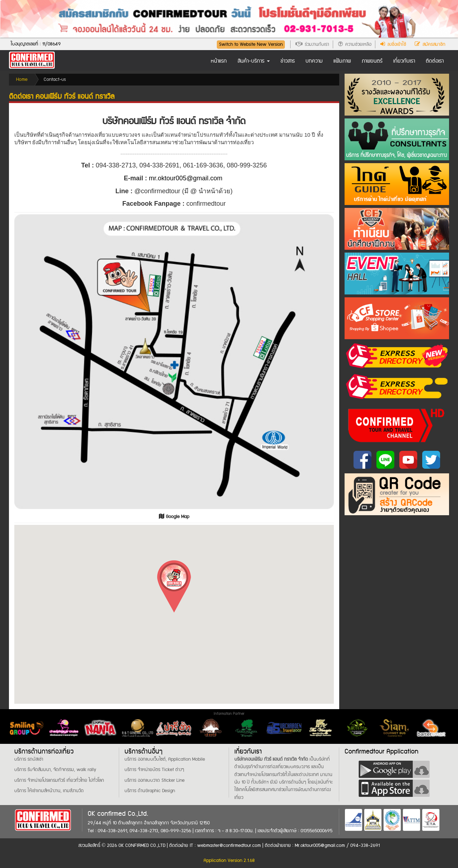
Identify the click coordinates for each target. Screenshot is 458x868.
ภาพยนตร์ (372, 61)
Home (22, 79)
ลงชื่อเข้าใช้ (393, 44)
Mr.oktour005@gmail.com (321, 845)
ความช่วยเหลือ (355, 44)
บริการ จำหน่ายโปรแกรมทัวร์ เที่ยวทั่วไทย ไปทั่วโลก (59, 780)
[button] (174, 587)
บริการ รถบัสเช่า (29, 759)
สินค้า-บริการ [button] (254, 61)
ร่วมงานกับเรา (312, 44)
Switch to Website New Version (251, 44)
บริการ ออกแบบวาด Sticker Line (155, 780)
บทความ (314, 61)
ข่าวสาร (288, 61)
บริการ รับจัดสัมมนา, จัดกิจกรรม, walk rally (55, 770)
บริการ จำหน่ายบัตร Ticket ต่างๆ (154, 770)
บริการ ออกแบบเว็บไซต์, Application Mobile (165, 759)
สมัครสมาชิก (430, 44)
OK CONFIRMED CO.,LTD (142, 845)
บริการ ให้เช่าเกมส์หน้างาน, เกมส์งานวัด (49, 791)
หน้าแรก (219, 61)
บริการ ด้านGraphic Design (150, 791)
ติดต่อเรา (435, 61)
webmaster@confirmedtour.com (229, 845)
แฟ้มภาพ (342, 61)
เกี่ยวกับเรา (404, 61)
